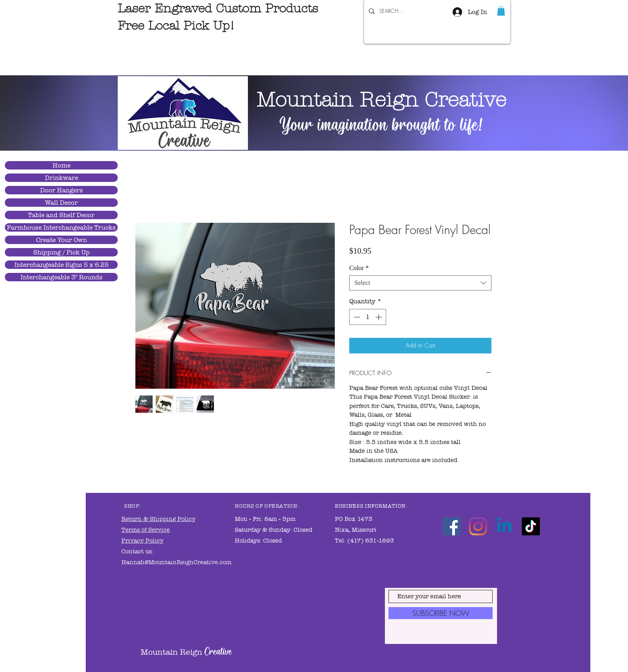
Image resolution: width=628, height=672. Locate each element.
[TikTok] (531, 526)
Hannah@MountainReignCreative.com (176, 562)
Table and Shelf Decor (61, 215)
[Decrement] (356, 317)
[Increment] (379, 317)
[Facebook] (452, 526)
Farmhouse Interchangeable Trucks (61, 227)
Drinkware (61, 178)
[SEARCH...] (402, 11)
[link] (501, 11)
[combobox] (420, 283)
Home (61, 165)
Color (359, 268)
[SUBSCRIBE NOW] (441, 613)
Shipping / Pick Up (61, 252)
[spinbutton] (368, 317)
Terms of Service (146, 530)
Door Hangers (61, 190)
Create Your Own (61, 240)
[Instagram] (478, 526)
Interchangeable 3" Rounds (61, 277)
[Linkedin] (504, 526)
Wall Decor (61, 203)
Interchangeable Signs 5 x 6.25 (61, 265)
